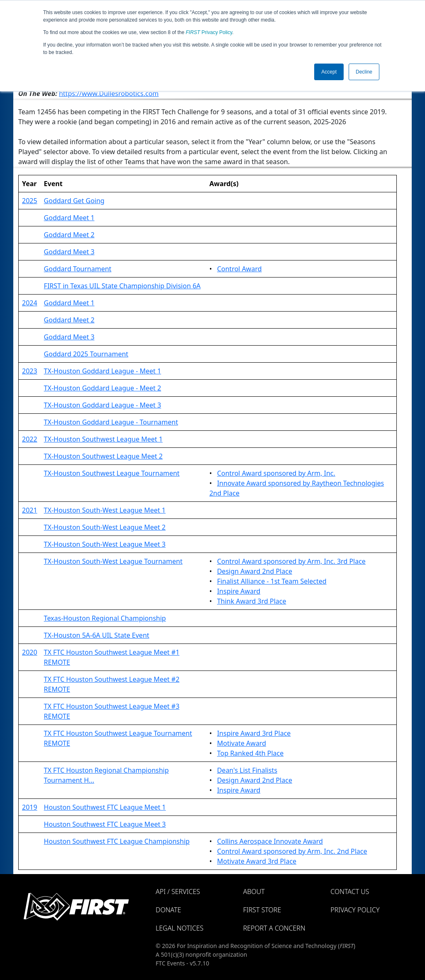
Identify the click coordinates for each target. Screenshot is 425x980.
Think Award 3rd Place (252, 601)
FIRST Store (262, 910)
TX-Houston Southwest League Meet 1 (103, 439)
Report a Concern (274, 928)
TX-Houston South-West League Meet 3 (105, 544)
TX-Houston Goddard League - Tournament (111, 422)
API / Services (178, 892)
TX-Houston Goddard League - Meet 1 (103, 371)
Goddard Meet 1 (69, 218)
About (254, 892)
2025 (30, 201)
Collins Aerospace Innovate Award (270, 841)
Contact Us (350, 892)
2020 (30, 652)
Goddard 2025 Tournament (86, 354)
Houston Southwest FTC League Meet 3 (105, 824)
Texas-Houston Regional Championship (105, 618)
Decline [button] (364, 72)
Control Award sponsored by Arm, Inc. (276, 473)
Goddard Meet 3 (69, 252)
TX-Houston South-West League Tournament (113, 561)
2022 (30, 439)
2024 (30, 303)
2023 (30, 371)
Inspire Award (239, 591)
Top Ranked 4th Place (250, 753)
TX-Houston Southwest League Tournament (112, 473)
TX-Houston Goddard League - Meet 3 (103, 405)
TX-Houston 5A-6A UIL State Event (97, 635)
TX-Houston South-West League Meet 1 (105, 510)
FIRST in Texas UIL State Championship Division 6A (122, 286)
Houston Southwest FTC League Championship (117, 841)
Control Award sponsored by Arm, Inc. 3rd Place (291, 561)
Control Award (239, 269)
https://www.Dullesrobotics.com (109, 93)
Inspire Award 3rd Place (254, 733)
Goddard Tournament (78, 269)
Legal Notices (180, 928)
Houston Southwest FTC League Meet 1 (105, 807)
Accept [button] (329, 72)
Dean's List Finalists (247, 770)
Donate (168, 910)
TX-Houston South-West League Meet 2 (105, 527)
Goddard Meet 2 (69, 235)
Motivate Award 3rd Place (257, 861)
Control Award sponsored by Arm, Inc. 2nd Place (292, 851)
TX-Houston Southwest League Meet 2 (103, 456)
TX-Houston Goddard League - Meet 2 (103, 388)
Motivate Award (242, 743)
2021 (30, 510)
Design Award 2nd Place (255, 571)
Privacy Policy (209, 32)
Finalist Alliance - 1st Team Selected (272, 581)
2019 (30, 807)
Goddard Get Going (74, 201)
